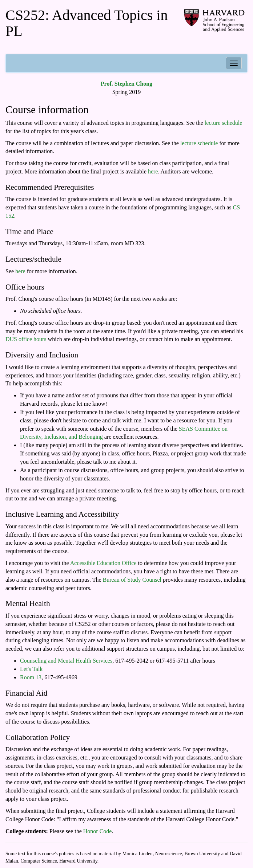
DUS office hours (26, 339)
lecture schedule (224, 123)
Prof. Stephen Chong (126, 84)
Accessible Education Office (103, 563)
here (153, 171)
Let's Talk (31, 669)
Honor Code (98, 831)
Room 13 (31, 677)
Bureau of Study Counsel (132, 580)
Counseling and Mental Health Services (66, 661)
